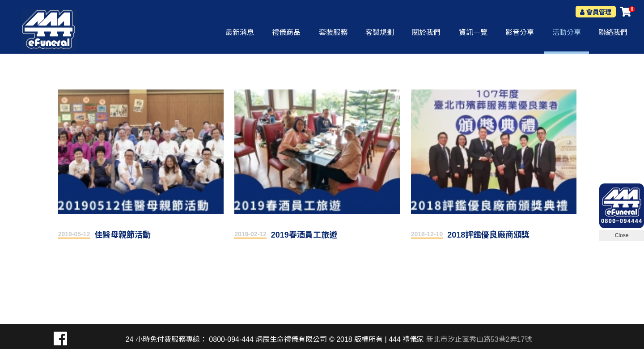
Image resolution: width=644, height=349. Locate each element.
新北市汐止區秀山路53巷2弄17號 (479, 339)
